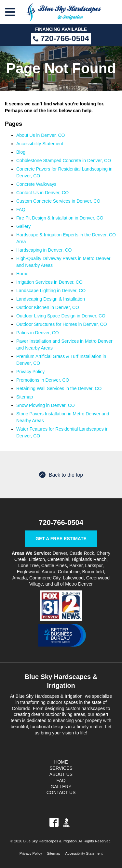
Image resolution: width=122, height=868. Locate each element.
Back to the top (61, 475)
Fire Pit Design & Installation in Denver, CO (60, 218)
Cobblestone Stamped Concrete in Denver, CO (64, 161)
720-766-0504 (61, 38)
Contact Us (61, 792)
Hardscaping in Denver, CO (44, 250)
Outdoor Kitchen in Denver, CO (48, 307)
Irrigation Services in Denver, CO (49, 282)
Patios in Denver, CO (38, 333)
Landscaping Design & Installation (51, 299)
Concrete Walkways (36, 184)
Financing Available (61, 29)
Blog (21, 152)
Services (61, 768)
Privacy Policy (30, 372)
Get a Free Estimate (61, 539)
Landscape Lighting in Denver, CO (51, 291)
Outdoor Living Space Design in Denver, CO (61, 316)
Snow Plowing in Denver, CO (46, 405)
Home (22, 274)
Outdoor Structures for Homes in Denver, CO (62, 324)
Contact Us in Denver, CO (42, 193)
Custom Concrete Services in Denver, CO (58, 201)
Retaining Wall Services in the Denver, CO (59, 388)
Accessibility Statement (40, 144)
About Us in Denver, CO (41, 135)
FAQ (21, 209)
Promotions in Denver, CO (43, 380)
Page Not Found (61, 68)
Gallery (23, 226)
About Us (61, 774)
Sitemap (25, 397)
